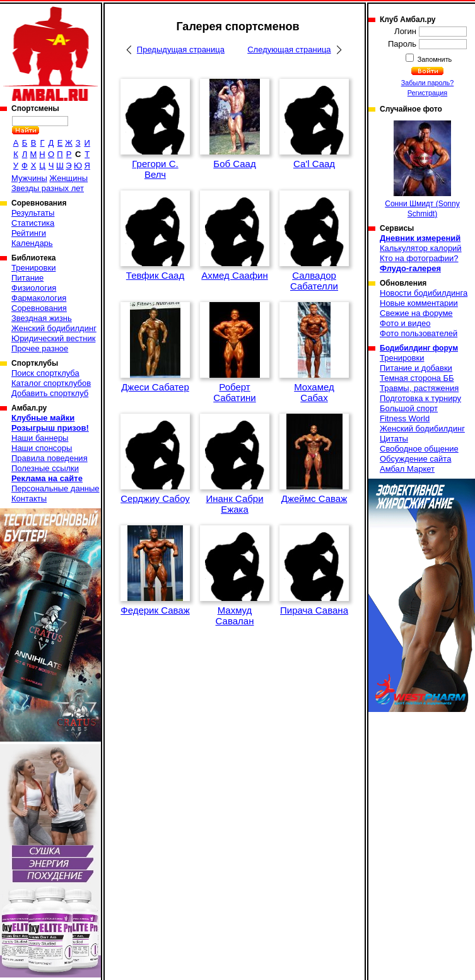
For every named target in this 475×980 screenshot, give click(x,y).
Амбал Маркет (407, 469)
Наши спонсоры (42, 448)
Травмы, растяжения (419, 388)
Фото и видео (405, 323)
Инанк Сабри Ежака (234, 504)
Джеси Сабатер (155, 387)
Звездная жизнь (42, 318)
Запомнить (434, 59)
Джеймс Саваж (314, 499)
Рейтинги (29, 233)
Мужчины (29, 178)
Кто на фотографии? (419, 258)
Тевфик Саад (155, 275)
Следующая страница (289, 50)
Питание (27, 278)
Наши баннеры (40, 438)
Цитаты (394, 439)
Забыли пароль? (428, 83)
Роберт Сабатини (235, 392)
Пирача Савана (314, 610)
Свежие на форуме (416, 313)
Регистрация (427, 93)
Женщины (68, 178)
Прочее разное (40, 348)
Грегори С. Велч (155, 169)
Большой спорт (409, 408)
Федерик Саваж (155, 610)
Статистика (33, 223)
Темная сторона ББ (417, 378)
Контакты (29, 499)
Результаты (33, 213)
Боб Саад (234, 164)
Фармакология (39, 298)
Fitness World (405, 418)
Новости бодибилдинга (424, 293)
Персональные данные (56, 488)
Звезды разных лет (48, 188)
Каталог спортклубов (51, 383)
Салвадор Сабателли (314, 281)
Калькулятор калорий (421, 248)
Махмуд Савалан (235, 615)
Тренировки (33, 268)
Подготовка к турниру (420, 398)
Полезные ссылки (45, 468)
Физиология (34, 288)
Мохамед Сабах (314, 392)
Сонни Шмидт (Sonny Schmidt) (422, 169)
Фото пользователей (419, 333)
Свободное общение (419, 449)
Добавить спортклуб (50, 393)
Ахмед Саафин (234, 275)
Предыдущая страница (181, 50)
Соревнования (39, 308)
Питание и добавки (416, 368)
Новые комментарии (419, 303)
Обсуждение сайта (415, 459)
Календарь (32, 243)
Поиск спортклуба (45, 373)
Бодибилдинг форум (419, 348)
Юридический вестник (53, 338)
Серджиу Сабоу (155, 499)
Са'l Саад (314, 164)
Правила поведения (50, 458)
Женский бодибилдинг (54, 328)
